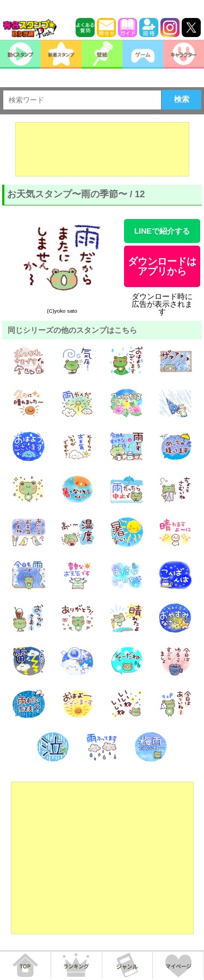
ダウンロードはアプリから (162, 266)
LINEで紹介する (162, 231)
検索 (182, 99)
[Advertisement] (102, 149)
